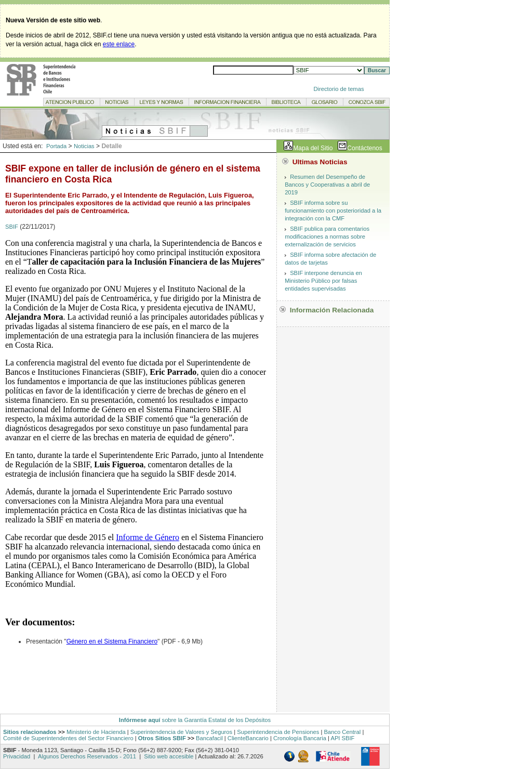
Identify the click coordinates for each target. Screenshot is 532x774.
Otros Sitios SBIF (162, 738)
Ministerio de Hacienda (96, 732)
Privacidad (17, 756)
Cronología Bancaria (300, 738)
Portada (56, 146)
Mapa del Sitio (313, 148)
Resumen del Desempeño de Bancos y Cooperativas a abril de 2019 (327, 185)
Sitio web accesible (168, 756)
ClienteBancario (248, 738)
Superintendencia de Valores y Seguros (181, 732)
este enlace (119, 44)
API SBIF (342, 738)
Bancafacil (209, 738)
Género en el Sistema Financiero (112, 641)
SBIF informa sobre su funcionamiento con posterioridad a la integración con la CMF (333, 211)
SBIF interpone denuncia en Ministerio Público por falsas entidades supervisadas (323, 281)
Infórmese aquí (140, 720)
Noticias (84, 146)
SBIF (12, 227)
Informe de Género (148, 537)
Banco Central (342, 732)
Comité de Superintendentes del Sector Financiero (68, 738)
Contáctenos (364, 148)
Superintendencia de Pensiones (278, 732)
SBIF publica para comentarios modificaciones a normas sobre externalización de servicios (327, 237)
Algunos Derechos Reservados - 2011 (87, 756)
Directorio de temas (339, 89)
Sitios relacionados (30, 732)
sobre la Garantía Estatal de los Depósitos (215, 720)
